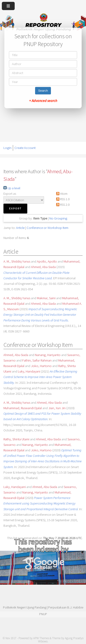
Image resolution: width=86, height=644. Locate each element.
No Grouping (58, 218)
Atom (61, 194)
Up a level (12, 188)
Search (43, 91)
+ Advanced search (43, 101)
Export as (10, 194)
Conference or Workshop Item (47, 228)
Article (20, 228)
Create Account (25, 148)
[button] (15, 209)
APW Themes (41, 638)
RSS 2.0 (62, 205)
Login (7, 148)
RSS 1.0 (62, 199)
